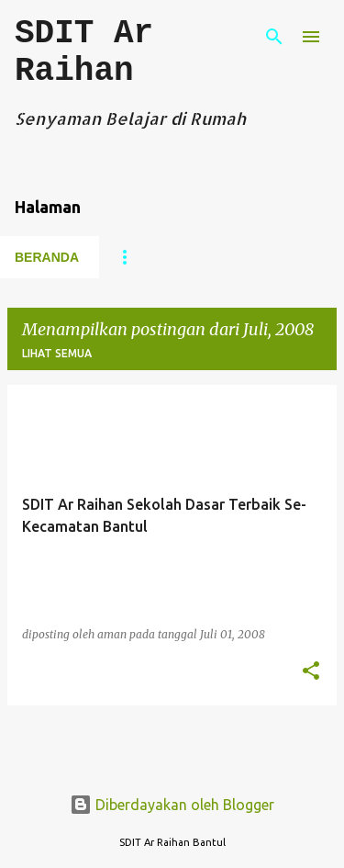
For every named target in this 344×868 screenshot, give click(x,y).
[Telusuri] (274, 37)
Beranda (47, 257)
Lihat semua (57, 353)
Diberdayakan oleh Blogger (172, 805)
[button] (311, 672)
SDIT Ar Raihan (84, 52)
